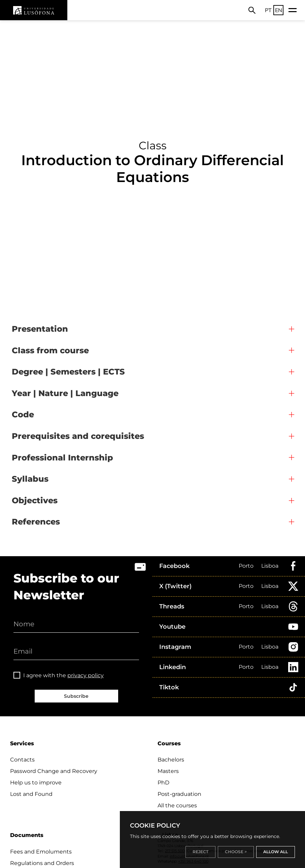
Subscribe (76, 696)
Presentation (40, 329)
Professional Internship (62, 458)
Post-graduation (179, 794)
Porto (246, 566)
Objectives (35, 500)
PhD (163, 783)
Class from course (50, 350)
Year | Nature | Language (65, 393)
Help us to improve (36, 783)
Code (23, 414)
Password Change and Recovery (54, 771)
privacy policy (86, 675)
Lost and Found (31, 794)
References (36, 522)
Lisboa (270, 566)
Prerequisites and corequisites (78, 436)
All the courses (177, 805)
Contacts (22, 760)
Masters (168, 771)
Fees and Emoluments (41, 852)
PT (268, 10)
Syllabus (30, 479)
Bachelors (171, 760)
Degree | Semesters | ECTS (68, 372)
